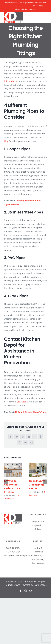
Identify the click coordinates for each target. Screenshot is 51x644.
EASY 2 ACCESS (40, 585)
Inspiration (38, 525)
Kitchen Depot (11, 81)
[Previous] (6, 482)
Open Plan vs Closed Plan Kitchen (37, 485)
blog (6, 141)
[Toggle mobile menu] (45, 17)
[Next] (45, 482)
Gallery (38, 529)
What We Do (38, 522)
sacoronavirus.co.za (23, 6)
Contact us (22, 402)
